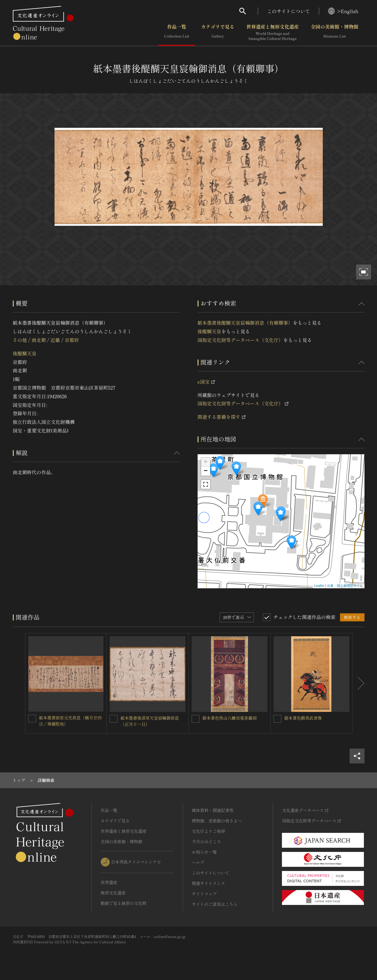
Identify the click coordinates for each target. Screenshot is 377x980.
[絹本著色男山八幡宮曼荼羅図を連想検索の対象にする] (196, 719)
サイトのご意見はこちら (215, 904)
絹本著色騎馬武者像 (303, 718)
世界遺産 (109, 882)
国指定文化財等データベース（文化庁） (241, 340)
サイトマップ (204, 894)
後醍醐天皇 (25, 353)
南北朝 (39, 340)
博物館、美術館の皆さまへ (217, 821)
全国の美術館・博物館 (334, 32)
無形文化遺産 (113, 893)
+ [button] (205, 462)
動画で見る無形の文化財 (124, 903)
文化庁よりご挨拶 (209, 831)
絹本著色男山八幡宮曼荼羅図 (229, 718)
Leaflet (319, 586)
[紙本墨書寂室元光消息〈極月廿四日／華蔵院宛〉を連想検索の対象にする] (32, 718)
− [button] (205, 471)
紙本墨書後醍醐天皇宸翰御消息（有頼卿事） (245, 323)
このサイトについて (288, 11)
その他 (20, 340)
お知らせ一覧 (204, 852)
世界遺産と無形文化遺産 (272, 32)
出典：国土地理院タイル (345, 586)
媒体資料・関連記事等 (213, 810)
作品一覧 (177, 32)
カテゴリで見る (218, 32)
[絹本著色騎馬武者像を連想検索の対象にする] (277, 719)
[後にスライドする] (359, 683)
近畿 (55, 340)
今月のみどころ (207, 841)
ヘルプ (198, 862)
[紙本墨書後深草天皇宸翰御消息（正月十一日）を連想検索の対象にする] (114, 719)
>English (343, 11)
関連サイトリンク (209, 883)
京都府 (72, 340)
